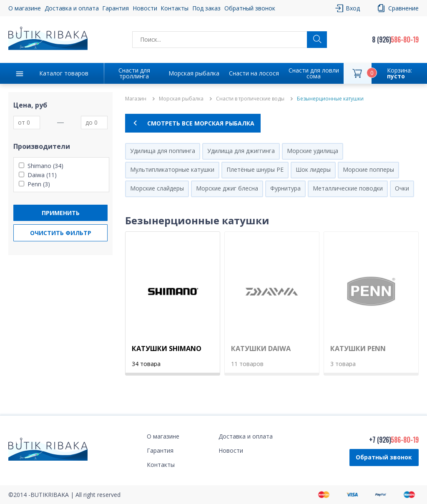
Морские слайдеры (157, 188)
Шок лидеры (313, 169)
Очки (402, 188)
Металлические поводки (348, 188)
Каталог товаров (64, 73)
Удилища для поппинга (163, 151)
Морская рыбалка (194, 73)
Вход (353, 8)
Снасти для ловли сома (314, 73)
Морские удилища (313, 151)
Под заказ (206, 8)
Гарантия (116, 8)
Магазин (136, 99)
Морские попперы (368, 169)
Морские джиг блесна (227, 188)
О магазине (25, 8)
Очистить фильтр (61, 233)
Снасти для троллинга (134, 73)
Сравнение (403, 8)
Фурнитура (285, 188)
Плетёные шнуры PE (255, 169)
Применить (61, 213)
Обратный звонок (250, 8)
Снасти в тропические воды (250, 99)
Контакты (175, 8)
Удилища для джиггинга (241, 151)
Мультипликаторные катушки (172, 169)
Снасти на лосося (254, 73)
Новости (145, 8)
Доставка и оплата (72, 8)
